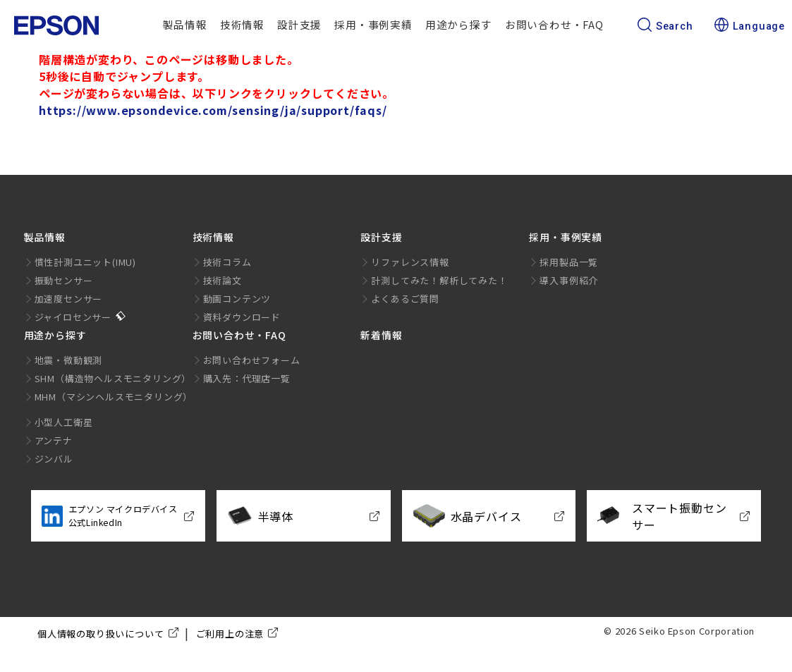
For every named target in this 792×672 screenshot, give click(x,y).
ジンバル (54, 459)
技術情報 (242, 24)
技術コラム (227, 262)
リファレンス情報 (410, 262)
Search (665, 26)
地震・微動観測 (69, 360)
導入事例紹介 (569, 280)
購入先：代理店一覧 (247, 378)
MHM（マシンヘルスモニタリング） (114, 397)
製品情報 (185, 24)
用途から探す (459, 24)
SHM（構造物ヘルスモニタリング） (113, 378)
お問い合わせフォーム (252, 360)
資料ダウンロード (242, 317)
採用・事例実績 (373, 24)
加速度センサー (69, 299)
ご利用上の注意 (230, 634)
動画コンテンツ (237, 299)
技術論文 (223, 280)
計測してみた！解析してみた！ (439, 280)
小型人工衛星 (64, 422)
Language (750, 26)
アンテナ (54, 440)
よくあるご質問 (405, 299)
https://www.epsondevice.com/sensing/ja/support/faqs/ (213, 110)
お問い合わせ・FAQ (554, 24)
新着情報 (381, 335)
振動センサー (64, 280)
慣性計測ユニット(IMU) (85, 262)
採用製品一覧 (569, 262)
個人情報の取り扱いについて (100, 634)
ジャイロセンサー (73, 317)
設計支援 (299, 24)
